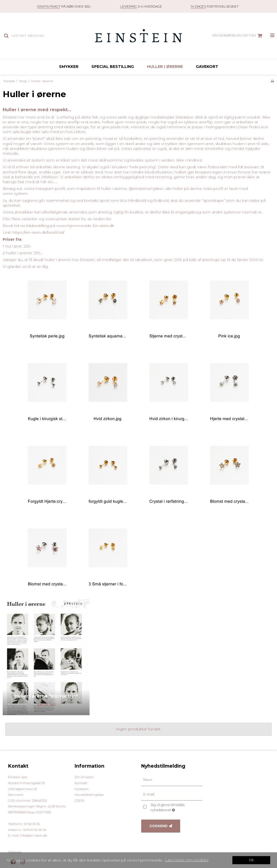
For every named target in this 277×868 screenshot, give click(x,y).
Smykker (69, 67)
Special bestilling (113, 67)
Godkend (159, 826)
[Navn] (172, 780)
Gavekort (207, 67)
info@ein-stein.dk (34, 835)
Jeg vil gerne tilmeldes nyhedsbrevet (176, 807)
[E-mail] (172, 794)
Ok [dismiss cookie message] (251, 860)
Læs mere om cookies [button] (187, 860)
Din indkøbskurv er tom (238, 36)
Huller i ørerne (165, 67)
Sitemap (15, 852)
